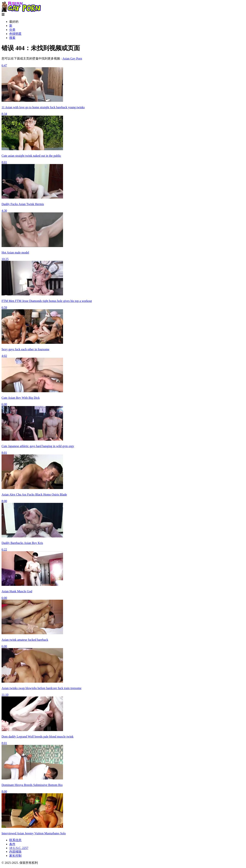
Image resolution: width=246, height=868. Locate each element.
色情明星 (15, 34)
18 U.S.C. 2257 (19, 848)
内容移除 (15, 852)
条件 (12, 844)
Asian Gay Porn (72, 58)
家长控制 (15, 856)
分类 (12, 30)
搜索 (12, 38)
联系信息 (15, 840)
